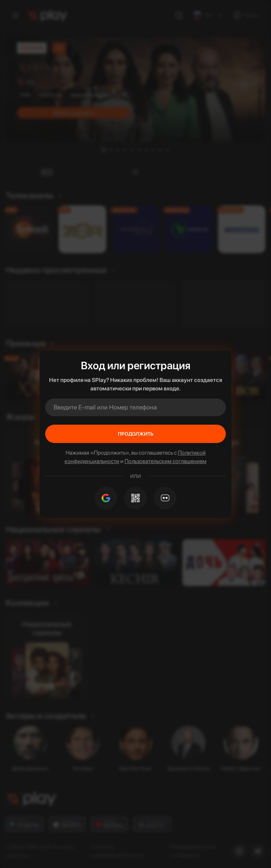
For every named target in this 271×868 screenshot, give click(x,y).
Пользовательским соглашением (165, 461)
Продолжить (136, 434)
